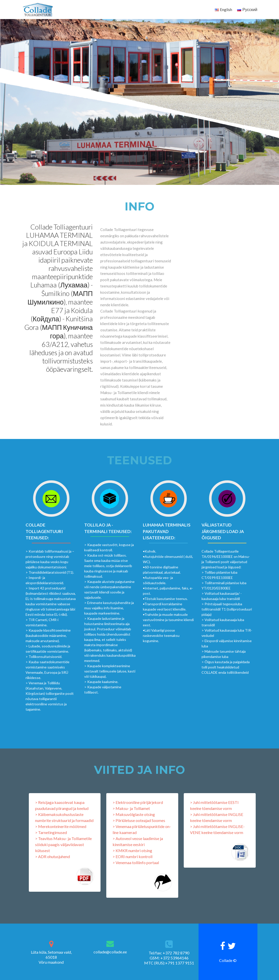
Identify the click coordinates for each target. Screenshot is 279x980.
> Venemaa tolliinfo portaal (136, 862)
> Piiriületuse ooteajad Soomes (139, 820)
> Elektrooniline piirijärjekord (138, 802)
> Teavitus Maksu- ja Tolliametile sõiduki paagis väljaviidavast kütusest (63, 844)
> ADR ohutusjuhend (53, 856)
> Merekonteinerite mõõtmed (61, 826)
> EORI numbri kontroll (132, 856)
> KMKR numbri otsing (132, 850)
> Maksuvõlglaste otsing (134, 814)
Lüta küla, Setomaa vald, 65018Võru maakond (51, 957)
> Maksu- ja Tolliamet (131, 808)
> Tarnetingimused (51, 832)
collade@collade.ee (110, 952)
